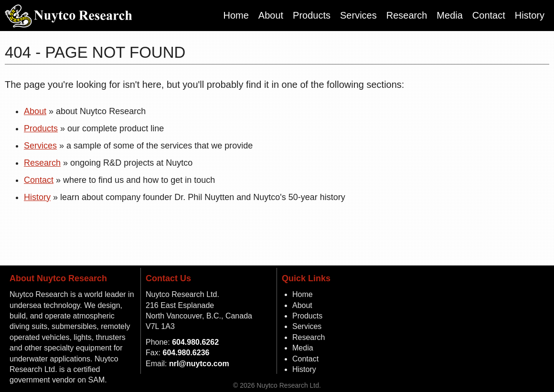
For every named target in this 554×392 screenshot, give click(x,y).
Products (312, 15)
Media (449, 15)
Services (358, 15)
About (271, 15)
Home (236, 15)
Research (407, 15)
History (530, 15)
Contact (489, 15)
